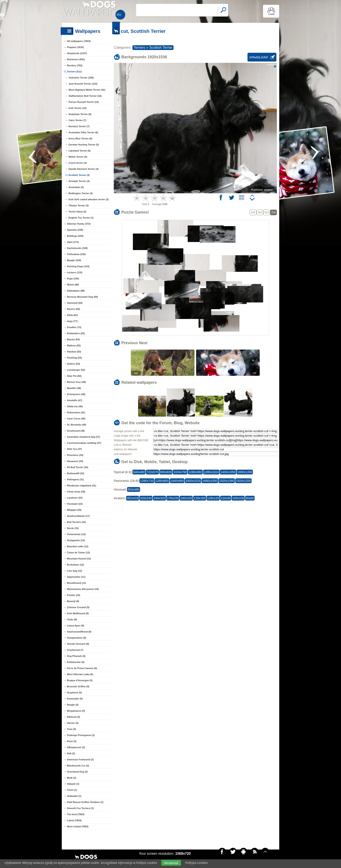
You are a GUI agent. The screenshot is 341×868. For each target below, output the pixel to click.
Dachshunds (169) (77, 248)
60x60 (250, 498)
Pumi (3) (72, 741)
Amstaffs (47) (75, 400)
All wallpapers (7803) (79, 41)
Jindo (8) (72, 619)
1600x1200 (245, 472)
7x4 (273, 212)
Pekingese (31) (75, 479)
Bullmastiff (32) (76, 473)
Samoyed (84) (75, 303)
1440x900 (177, 481)
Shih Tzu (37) (74, 449)
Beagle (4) (73, 705)
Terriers (139, 48)
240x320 (159, 498)
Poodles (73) (74, 327)
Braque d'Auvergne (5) (80, 680)
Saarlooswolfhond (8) (79, 632)
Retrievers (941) (76, 59)
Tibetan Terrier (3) (79, 205)
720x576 (152, 472)
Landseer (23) (75, 498)
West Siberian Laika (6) (80, 674)
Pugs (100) (73, 279)
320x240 (146, 498)
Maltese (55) (74, 346)
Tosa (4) (71, 729)
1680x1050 (210, 481)
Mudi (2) (72, 778)
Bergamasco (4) (76, 711)
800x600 (166, 472)
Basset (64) (73, 339)
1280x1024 (211, 472)
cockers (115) (75, 272)
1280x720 (147, 481)
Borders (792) (75, 65)
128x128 (213, 498)
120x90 (226, 498)
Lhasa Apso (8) (75, 626)
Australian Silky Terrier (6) (83, 132)
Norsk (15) (73, 528)
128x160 (200, 498)
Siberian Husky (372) (79, 224)
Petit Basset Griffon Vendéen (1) (85, 802)
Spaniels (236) (75, 230)
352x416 (133, 498)
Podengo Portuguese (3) (81, 735)
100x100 (238, 498)
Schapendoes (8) (77, 638)
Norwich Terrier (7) (79, 126)
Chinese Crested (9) (78, 607)
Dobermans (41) (76, 412)
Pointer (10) (74, 595)
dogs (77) (72, 321)
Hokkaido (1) (74, 796)
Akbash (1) (73, 784)
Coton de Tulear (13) (79, 553)
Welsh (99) (73, 285)
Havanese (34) (75, 461)
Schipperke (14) (76, 540)
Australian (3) (76, 187)
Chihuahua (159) (76, 254)
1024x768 (180, 472)
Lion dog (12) (74, 571)
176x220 (173, 498)
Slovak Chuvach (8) (78, 644)
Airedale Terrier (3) (79, 181)
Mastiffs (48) (74, 388)
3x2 (260, 212)
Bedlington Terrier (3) (81, 193)
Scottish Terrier (161, 48)
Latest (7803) (74, 820)
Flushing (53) (74, 358)
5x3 (267, 212)
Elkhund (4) (74, 717)
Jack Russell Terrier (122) (83, 84)
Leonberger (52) (76, 370)
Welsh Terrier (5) (78, 157)
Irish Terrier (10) (78, 108)
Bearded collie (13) (78, 546)
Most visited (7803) (78, 826)
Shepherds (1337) (77, 53)
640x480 (139, 472)
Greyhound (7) (75, 650)
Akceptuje (171, 863)
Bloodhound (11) (76, 583)
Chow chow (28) (76, 492)
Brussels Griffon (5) (78, 686)
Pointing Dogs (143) (78, 266)
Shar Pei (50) (74, 376)
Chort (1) (72, 790)
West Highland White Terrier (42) (87, 90)
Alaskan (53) (74, 352)
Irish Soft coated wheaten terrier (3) (89, 199)
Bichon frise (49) (76, 382)
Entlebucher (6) (76, 662)
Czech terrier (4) (78, 163)
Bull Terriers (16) (76, 522)
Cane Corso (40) (76, 419)
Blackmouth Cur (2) (78, 766)
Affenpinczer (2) (76, 747)
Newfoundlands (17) (78, 516)
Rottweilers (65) (76, 333)
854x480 (134, 489)
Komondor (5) (75, 699)
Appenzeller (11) (76, 577)
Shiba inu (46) (75, 406)
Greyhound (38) (76, 431)
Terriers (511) (74, 72)
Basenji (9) (73, 601)
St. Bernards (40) (77, 425)
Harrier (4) (73, 723)
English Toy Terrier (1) (81, 218)
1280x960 (195, 472)
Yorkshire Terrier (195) (81, 78)
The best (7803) (76, 814)
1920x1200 (243, 481)
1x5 (253, 212)
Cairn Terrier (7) (77, 120)
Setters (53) (74, 364)
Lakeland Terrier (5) (79, 151)
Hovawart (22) (75, 504)
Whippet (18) (74, 510)
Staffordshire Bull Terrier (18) (85, 96)
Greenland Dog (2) (77, 772)
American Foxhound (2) (80, 759)
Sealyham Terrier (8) (80, 114)
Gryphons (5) (74, 693)
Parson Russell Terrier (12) (84, 102)
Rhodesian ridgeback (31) (82, 486)
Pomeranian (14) (76, 534)
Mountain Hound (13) (79, 559)
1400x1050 (228, 472)
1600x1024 (193, 481)
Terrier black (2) (77, 212)
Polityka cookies (197, 863)
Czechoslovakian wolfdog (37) (84, 443)
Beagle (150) (74, 260)
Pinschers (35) (75, 455)
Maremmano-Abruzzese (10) (83, 589)
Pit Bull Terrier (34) (78, 467)
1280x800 (162, 481)
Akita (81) (72, 315)
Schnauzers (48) (76, 394)
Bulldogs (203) (75, 236)
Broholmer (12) (75, 565)
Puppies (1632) (75, 47)
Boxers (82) (74, 309)
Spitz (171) (73, 242)
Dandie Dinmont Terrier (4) (84, 169)
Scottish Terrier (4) (79, 175)
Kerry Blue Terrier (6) (80, 139)
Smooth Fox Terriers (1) (80, 808)
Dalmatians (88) (76, 291)
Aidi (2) (71, 753)
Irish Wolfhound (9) (78, 613)
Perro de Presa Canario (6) (82, 668)
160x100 (186, 498)
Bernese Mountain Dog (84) (82, 297)
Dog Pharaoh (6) (76, 656)
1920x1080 (227, 481)
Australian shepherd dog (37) (84, 437)
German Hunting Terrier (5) (84, 145)
